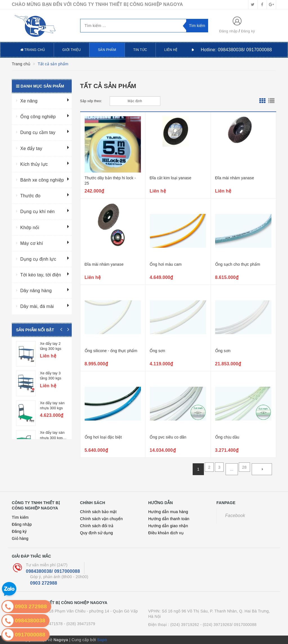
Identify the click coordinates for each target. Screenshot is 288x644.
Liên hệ (171, 50)
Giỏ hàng (20, 538)
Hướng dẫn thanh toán (169, 519)
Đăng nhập (228, 31)
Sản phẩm (107, 50)
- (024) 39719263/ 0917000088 (228, 625)
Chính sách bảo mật (98, 512)
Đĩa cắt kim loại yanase (170, 178)
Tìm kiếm (20, 517)
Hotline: (236, 50)
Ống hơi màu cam (166, 264)
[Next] (262, 469)
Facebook (235, 516)
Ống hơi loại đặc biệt (103, 437)
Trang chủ (33, 50)
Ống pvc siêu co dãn (168, 437)
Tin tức (140, 50)
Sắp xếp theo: (91, 101)
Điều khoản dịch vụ (166, 533)
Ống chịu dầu (227, 437)
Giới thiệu (72, 50)
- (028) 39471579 (79, 624)
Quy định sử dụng (97, 533)
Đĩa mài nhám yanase (235, 178)
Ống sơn (157, 351)
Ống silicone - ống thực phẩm (111, 351)
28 (244, 469)
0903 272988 (44, 583)
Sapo (102, 640)
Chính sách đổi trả (97, 526)
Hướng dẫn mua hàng (168, 512)
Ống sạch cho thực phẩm (238, 264)
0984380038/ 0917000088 (53, 571)
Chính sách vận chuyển (102, 519)
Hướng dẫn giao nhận (168, 526)
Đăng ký (248, 31)
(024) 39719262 (184, 625)
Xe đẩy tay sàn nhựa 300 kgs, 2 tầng (53, 422)
